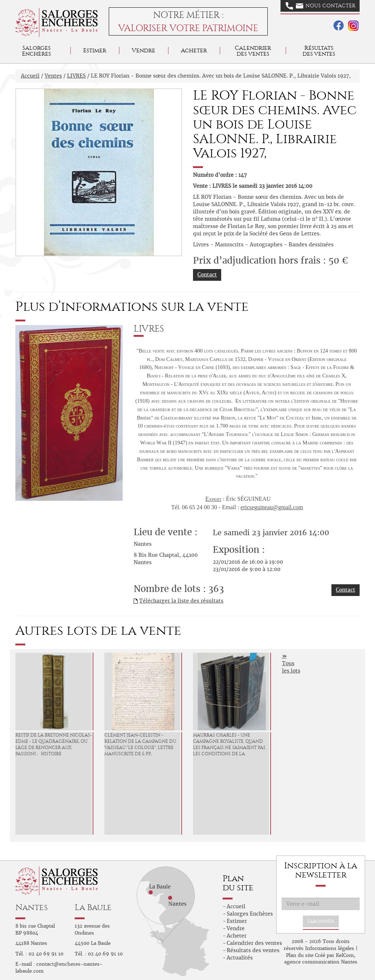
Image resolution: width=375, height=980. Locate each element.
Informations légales (330, 948)
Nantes (32, 907)
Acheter (194, 50)
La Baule (93, 907)
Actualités (240, 958)
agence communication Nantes (321, 962)
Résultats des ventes (253, 950)
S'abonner (321, 921)
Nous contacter (320, 6)
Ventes (53, 76)
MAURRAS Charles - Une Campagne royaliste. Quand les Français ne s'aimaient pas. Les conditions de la (230, 744)
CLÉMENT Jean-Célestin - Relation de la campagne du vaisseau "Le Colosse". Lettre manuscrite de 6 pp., (140, 744)
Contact (207, 275)
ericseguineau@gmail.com (272, 507)
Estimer (95, 50)
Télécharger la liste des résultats (181, 601)
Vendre (144, 50)
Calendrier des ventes (253, 51)
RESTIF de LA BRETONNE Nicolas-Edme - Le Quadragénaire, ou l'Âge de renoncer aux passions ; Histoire (54, 744)
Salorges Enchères (250, 914)
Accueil (30, 76)
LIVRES (76, 76)
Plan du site (300, 955)
